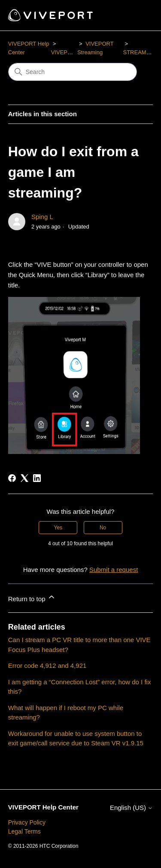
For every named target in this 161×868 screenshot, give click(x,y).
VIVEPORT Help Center (43, 807)
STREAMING (139, 52)
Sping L (42, 217)
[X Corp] (24, 478)
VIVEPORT (65, 52)
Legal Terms (24, 831)
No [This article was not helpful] (103, 528)
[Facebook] (12, 478)
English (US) (131, 808)
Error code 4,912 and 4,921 (47, 666)
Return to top (32, 598)
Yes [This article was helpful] (58, 528)
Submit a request (114, 570)
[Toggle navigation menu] (138, 15)
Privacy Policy (27, 822)
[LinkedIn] (37, 478)
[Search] (73, 72)
